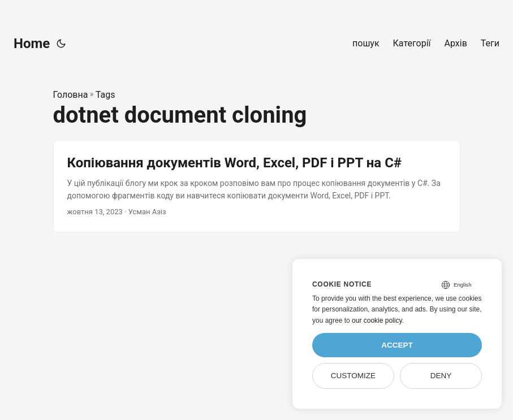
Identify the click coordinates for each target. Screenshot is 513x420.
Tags (105, 95)
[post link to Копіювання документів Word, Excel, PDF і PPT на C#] (257, 186)
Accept (397, 345)
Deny (441, 376)
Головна (71, 95)
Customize (353, 376)
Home (32, 44)
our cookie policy (377, 321)
